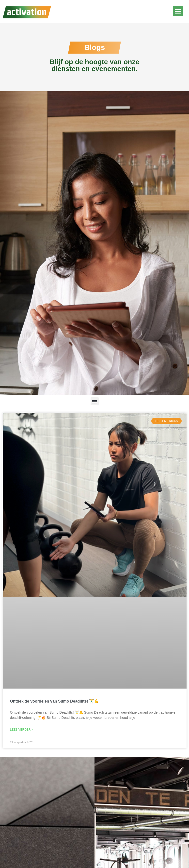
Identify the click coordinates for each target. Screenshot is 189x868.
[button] (178, 11)
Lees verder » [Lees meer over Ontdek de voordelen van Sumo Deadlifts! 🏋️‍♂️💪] (22, 730)
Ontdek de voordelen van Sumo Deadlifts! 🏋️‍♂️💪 (55, 701)
